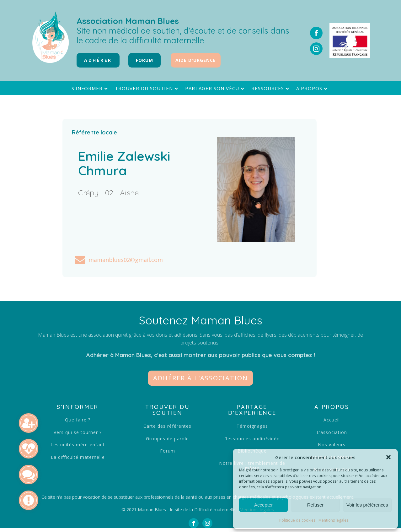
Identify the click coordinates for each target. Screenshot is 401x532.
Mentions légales (333, 520)
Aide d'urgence (196, 60)
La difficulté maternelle (78, 457)
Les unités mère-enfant (78, 445)
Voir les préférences (367, 505)
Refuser (315, 505)
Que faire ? (78, 420)
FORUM (144, 60)
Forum (168, 451)
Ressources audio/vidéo (252, 439)
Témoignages (252, 426)
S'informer (90, 88)
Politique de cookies (297, 520)
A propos (313, 88)
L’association (332, 432)
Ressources (271, 88)
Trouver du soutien (147, 88)
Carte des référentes (167, 426)
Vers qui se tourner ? (78, 432)
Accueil (332, 420)
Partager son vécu (215, 88)
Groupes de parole (167, 439)
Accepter (263, 505)
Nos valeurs (332, 445)
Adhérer (98, 60)
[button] (388, 457)
